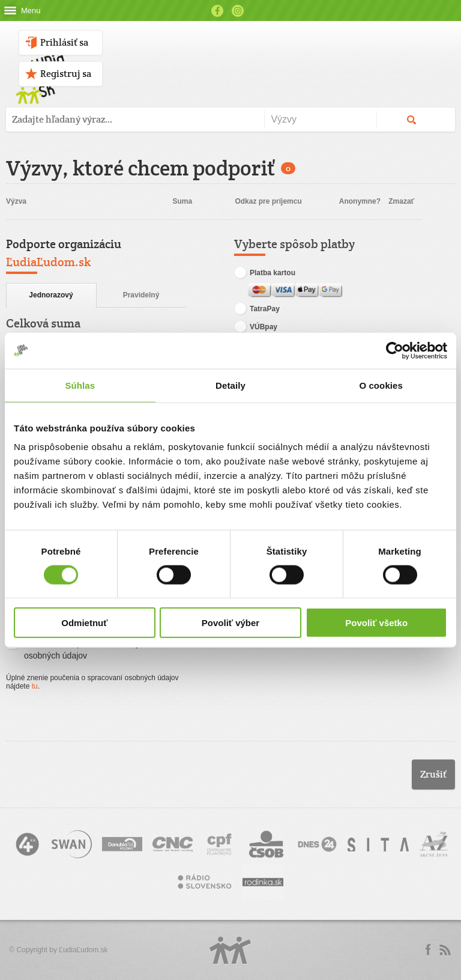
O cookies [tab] (381, 385)
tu (35, 686)
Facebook (217, 11)
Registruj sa (66, 74)
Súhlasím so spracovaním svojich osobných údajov (77, 649)
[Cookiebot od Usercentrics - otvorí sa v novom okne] (395, 350)
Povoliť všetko (376, 623)
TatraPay (257, 309)
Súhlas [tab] (80, 385)
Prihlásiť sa (64, 42)
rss (445, 950)
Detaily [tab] (230, 385)
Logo (230, 950)
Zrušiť (433, 774)
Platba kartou (265, 273)
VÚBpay (256, 327)
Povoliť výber (230, 623)
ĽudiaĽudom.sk (83, 950)
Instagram (238, 11)
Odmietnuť (84, 623)
